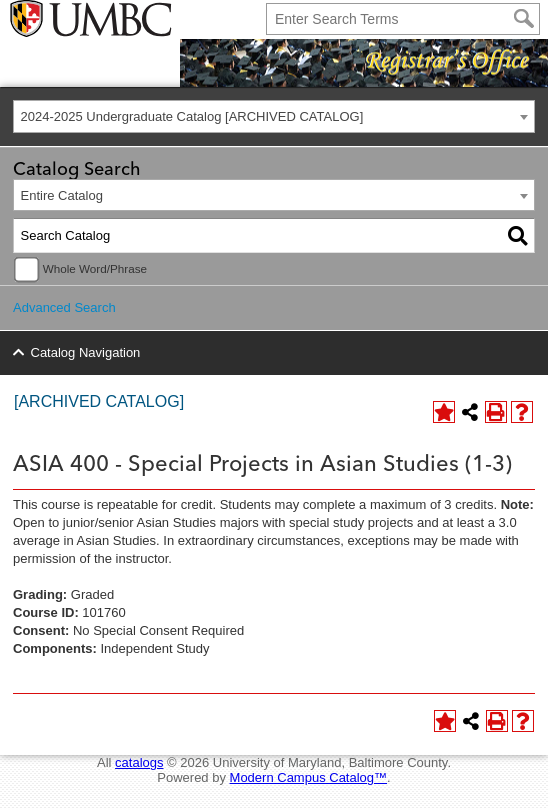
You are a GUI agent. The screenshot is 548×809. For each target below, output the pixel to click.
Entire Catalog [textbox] (62, 195)
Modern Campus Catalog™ (309, 777)
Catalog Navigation (86, 352)
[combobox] (274, 116)
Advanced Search (64, 307)
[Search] (524, 19)
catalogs (139, 762)
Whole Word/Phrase (95, 268)
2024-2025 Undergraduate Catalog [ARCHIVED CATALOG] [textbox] (192, 116)
